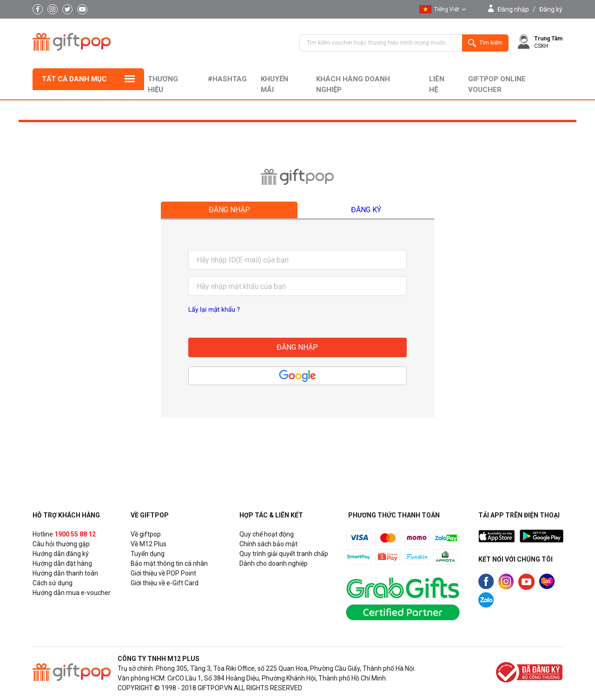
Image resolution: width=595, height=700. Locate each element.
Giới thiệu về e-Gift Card (165, 583)
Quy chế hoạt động (267, 534)
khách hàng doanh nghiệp (353, 84)
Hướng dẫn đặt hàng (62, 563)
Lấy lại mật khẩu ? (214, 310)
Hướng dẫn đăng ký (61, 554)
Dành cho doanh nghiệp (274, 563)
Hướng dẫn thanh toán (65, 573)
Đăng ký (551, 9)
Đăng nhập (513, 9)
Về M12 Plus (149, 544)
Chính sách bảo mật (268, 544)
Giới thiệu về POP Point (163, 573)
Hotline (64, 534)
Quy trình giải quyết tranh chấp (284, 554)
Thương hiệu (163, 84)
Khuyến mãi (274, 84)
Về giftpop (146, 534)
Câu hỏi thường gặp (61, 544)
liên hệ (437, 84)
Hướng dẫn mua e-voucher (72, 593)
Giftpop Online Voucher (497, 84)
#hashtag (227, 79)
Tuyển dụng (148, 554)
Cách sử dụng (53, 583)
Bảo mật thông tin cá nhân (169, 563)
